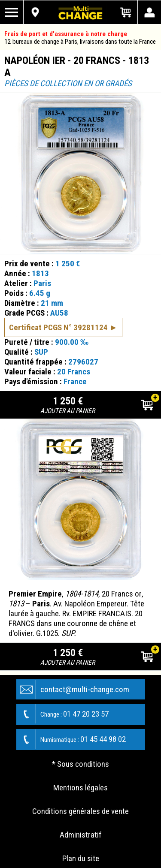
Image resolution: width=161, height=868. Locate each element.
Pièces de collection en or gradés (68, 83)
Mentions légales (80, 788)
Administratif (81, 835)
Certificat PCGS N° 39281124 (58, 327)
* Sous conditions (80, 764)
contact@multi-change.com (73, 689)
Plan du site (81, 858)
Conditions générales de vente (80, 811)
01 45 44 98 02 (71, 739)
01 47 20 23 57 (63, 714)
